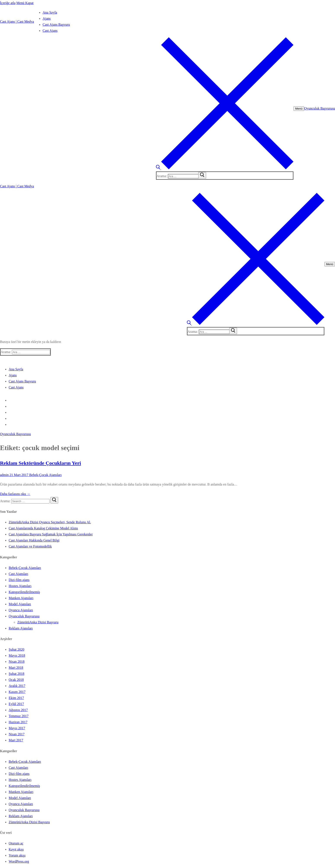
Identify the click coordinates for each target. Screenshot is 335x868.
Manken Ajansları (21, 598)
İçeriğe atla (8, 3)
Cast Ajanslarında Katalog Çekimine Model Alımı (43, 528)
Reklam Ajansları (21, 628)
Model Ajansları (20, 604)
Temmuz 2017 (19, 716)
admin (4, 475)
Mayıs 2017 (17, 728)
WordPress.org (19, 861)
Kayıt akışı (16, 849)
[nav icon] (299, 109)
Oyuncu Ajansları (21, 610)
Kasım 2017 (17, 692)
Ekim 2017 (16, 698)
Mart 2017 (16, 740)
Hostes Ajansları (20, 586)
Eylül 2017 (16, 704)
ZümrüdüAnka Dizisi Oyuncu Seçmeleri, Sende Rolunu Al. (50, 522)
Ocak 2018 (16, 680)
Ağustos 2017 (18, 710)
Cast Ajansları (18, 574)
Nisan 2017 (17, 734)
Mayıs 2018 (17, 655)
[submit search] (202, 175)
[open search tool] (225, 168)
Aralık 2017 (17, 686)
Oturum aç (16, 843)
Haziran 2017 (18, 722)
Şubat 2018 (16, 674)
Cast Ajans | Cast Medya (17, 22)
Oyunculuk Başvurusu (320, 108)
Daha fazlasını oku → (15, 494)
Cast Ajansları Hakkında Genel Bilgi (34, 540)
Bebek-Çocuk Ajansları (45, 475)
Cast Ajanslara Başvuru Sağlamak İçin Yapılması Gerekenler (51, 534)
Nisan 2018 (17, 662)
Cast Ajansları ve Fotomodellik (30, 546)
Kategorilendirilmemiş (24, 592)
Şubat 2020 (16, 649)
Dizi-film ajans (19, 580)
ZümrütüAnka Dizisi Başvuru (38, 622)
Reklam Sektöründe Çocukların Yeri (40, 463)
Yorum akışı (17, 855)
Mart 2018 (16, 668)
